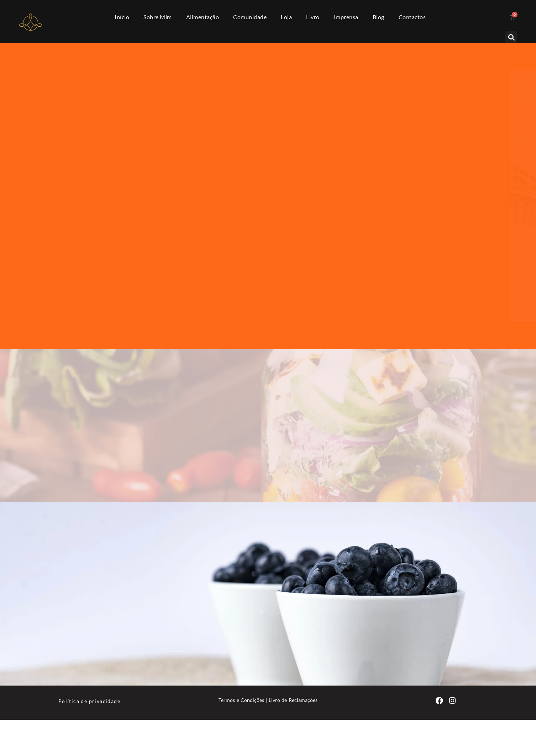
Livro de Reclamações (293, 700)
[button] (511, 37)
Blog (379, 17)
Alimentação (203, 17)
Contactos (412, 17)
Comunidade (250, 17)
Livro (313, 17)
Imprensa (346, 17)
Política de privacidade (89, 701)
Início (122, 17)
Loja (286, 17)
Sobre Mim (158, 17)
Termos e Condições (241, 700)
